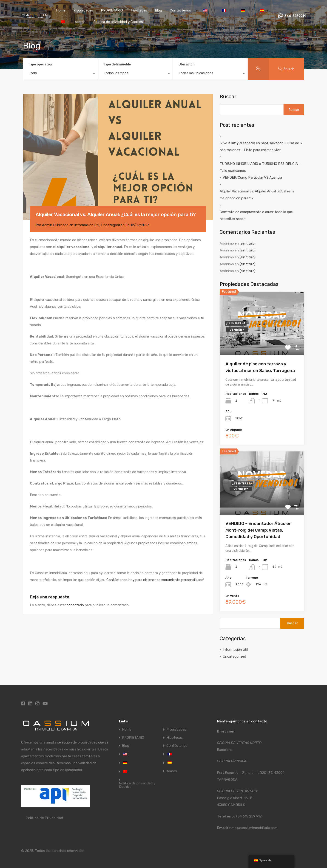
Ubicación (187, 64)
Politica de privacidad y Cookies (118, 22)
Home (61, 10)
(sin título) (248, 243)
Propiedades (83, 10)
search (80, 22)
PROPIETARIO (112, 10)
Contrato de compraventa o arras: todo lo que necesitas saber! (256, 215)
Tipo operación (41, 64)
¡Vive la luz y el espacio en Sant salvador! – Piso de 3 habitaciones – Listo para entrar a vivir (261, 147)
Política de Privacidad (44, 818)
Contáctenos (180, 10)
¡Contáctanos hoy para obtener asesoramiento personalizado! (155, 580)
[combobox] (60, 74)
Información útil (87, 225)
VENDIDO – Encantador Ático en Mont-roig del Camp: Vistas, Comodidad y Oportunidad (259, 530)
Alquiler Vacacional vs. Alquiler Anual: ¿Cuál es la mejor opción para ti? (257, 195)
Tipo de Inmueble (117, 64)
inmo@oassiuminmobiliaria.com (253, 828)
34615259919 (295, 16)
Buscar (228, 97)
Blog (158, 10)
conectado (75, 605)
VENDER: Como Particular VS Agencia (252, 178)
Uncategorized (113, 225)
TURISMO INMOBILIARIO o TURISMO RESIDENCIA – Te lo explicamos (260, 167)
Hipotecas (139, 10)
